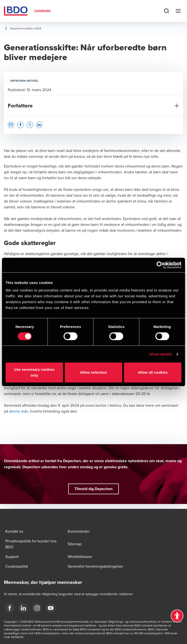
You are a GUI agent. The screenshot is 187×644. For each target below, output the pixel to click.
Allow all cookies (153, 372)
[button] (11, 125)
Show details (161, 354)
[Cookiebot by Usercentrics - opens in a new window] (160, 265)
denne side (19, 411)
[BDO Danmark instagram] (37, 608)
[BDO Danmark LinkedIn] (23, 608)
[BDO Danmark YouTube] (51, 608)
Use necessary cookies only (34, 372)
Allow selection (94, 372)
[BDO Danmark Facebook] (10, 608)
